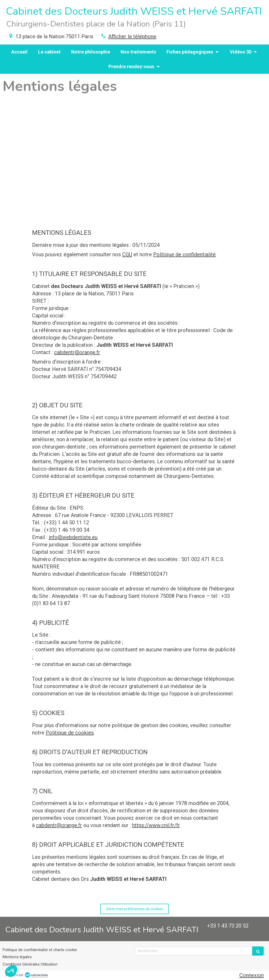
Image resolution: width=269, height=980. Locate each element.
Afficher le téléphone (132, 36)
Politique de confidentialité (184, 254)
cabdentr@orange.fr (77, 352)
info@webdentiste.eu (73, 537)
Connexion (252, 975)
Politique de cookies (70, 733)
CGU (127, 254)
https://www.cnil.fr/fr (156, 825)
